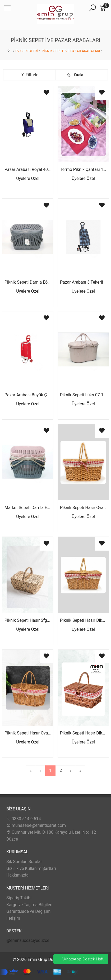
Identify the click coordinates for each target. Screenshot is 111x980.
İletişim (13, 918)
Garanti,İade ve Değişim (28, 911)
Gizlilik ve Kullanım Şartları (31, 868)
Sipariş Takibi (19, 898)
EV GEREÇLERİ (27, 51)
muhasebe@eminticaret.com (36, 825)
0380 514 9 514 (24, 819)
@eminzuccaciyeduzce (28, 940)
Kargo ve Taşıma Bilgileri (29, 905)
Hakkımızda (17, 875)
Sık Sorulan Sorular (24, 862)
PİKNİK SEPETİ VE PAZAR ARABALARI (71, 51)
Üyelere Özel (28, 178)
